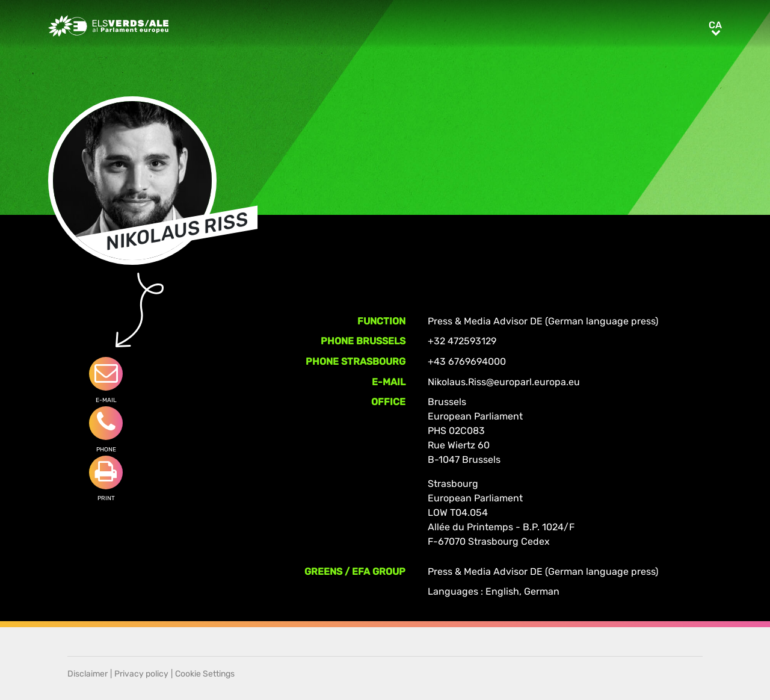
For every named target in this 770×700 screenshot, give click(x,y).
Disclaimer (88, 674)
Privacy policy (141, 674)
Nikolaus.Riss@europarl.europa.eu (504, 382)
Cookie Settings (205, 674)
